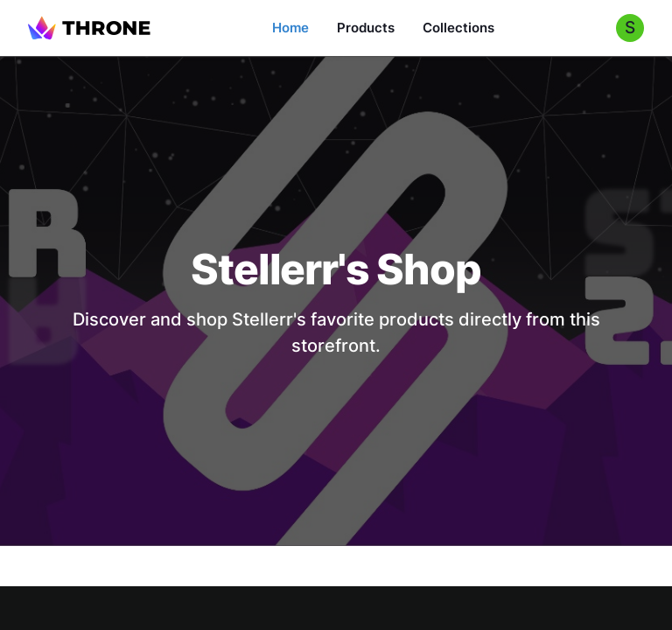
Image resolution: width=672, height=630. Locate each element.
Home (290, 28)
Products (366, 28)
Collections (458, 28)
